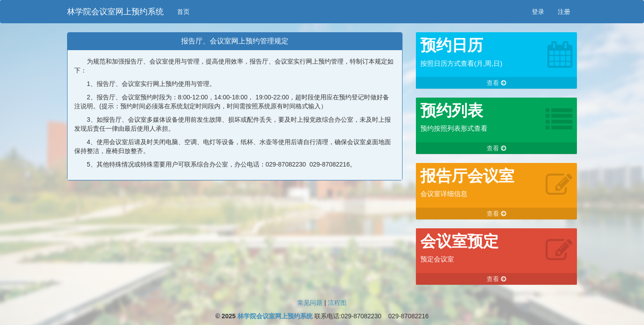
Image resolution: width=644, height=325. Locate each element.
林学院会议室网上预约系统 (115, 12)
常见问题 (310, 303)
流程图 (337, 303)
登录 (538, 12)
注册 (564, 12)
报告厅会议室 (467, 176)
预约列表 (452, 110)
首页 (183, 12)
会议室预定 (460, 241)
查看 (496, 83)
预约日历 (452, 45)
